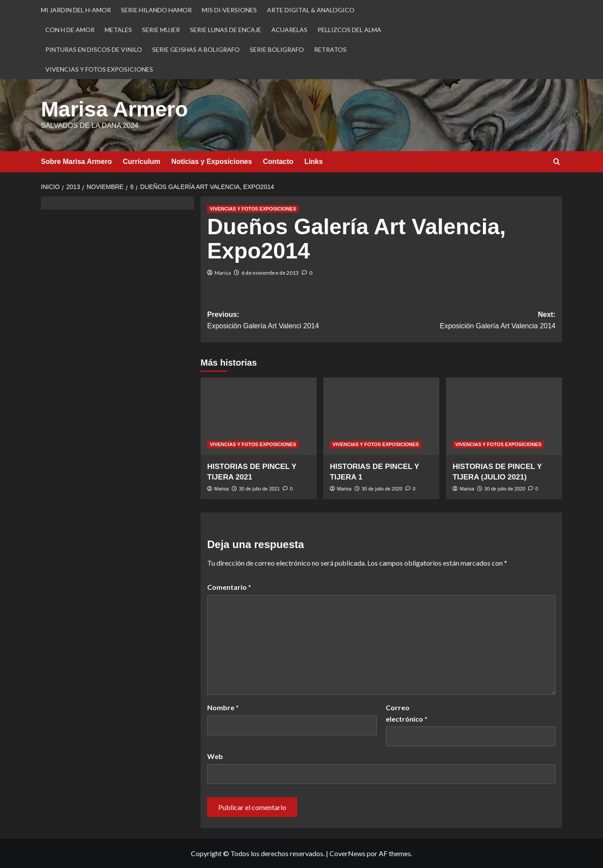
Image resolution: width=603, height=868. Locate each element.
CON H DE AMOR (70, 30)
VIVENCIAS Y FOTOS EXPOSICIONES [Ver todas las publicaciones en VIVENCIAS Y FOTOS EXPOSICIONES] (253, 209)
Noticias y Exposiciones (212, 162)
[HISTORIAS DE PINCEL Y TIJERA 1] (381, 416)
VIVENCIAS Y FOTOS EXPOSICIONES (99, 69)
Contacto (278, 162)
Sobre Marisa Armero (76, 162)
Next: (468, 321)
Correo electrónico (407, 713)
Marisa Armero (114, 109)
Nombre (223, 707)
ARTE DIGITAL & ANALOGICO (311, 10)
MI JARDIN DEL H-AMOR (76, 10)
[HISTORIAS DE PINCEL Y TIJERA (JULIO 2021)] (504, 416)
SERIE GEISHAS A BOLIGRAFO (196, 49)
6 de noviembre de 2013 (270, 273)
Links (314, 162)
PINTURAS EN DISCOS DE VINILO (94, 49)
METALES (118, 30)
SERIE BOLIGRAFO (277, 49)
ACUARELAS (289, 30)
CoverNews (347, 853)
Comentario (229, 587)
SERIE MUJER (161, 30)
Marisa (223, 273)
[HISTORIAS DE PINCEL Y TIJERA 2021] (259, 416)
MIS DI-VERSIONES (229, 10)
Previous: (294, 321)
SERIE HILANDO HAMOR (156, 10)
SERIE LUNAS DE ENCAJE (226, 30)
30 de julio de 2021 (259, 489)
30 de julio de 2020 (382, 489)
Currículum (141, 162)
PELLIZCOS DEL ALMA (349, 30)
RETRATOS (330, 49)
